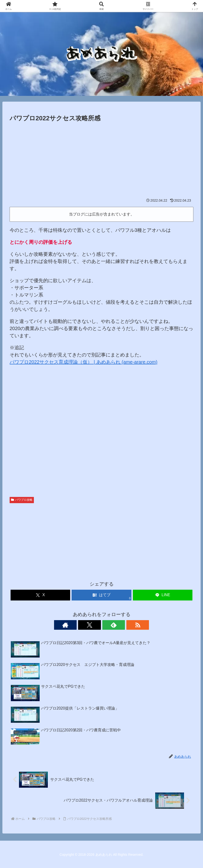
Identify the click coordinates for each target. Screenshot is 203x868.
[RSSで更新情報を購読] (118, 625)
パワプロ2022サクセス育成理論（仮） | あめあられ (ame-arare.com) (83, 362)
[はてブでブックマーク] (101, 595)
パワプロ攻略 (22, 500)
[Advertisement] (101, 160)
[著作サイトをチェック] (85, 625)
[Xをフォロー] (96, 625)
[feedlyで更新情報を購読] (107, 625)
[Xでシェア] (40, 595)
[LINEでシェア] (163, 595)
